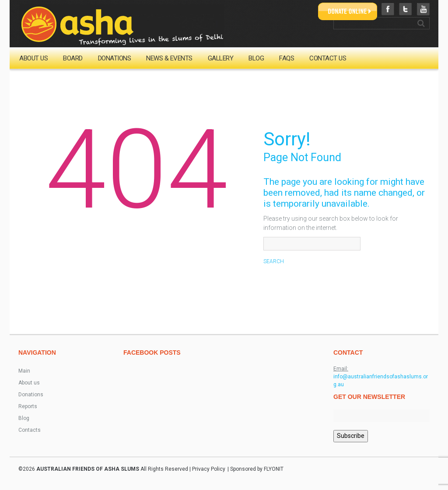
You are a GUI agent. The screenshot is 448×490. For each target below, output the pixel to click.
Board (73, 58)
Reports (28, 406)
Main (24, 371)
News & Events (169, 58)
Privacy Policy (209, 469)
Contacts (30, 430)
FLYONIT (274, 469)
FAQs (287, 58)
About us (33, 58)
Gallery (221, 58)
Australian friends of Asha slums (88, 469)
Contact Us (328, 58)
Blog (256, 58)
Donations (115, 58)
